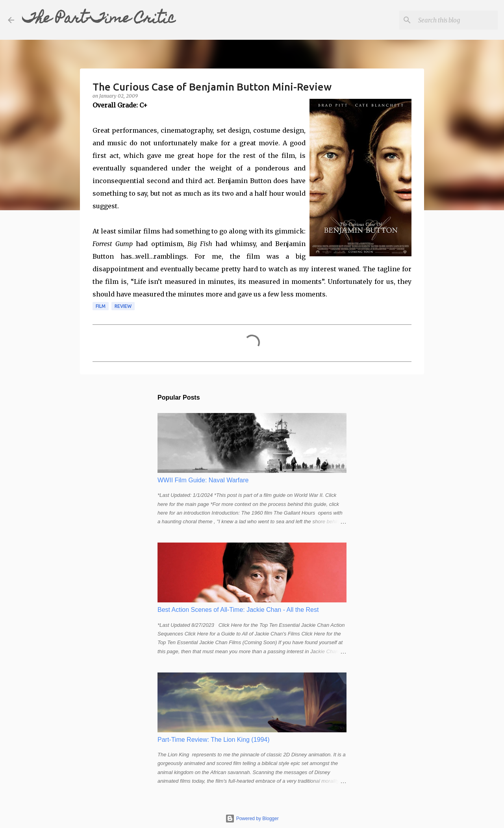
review (123, 306)
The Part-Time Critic (99, 20)
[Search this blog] (456, 20)
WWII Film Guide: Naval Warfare (203, 480)
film (101, 306)
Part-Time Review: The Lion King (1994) (214, 740)
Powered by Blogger (252, 819)
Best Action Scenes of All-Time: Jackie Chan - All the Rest (238, 610)
